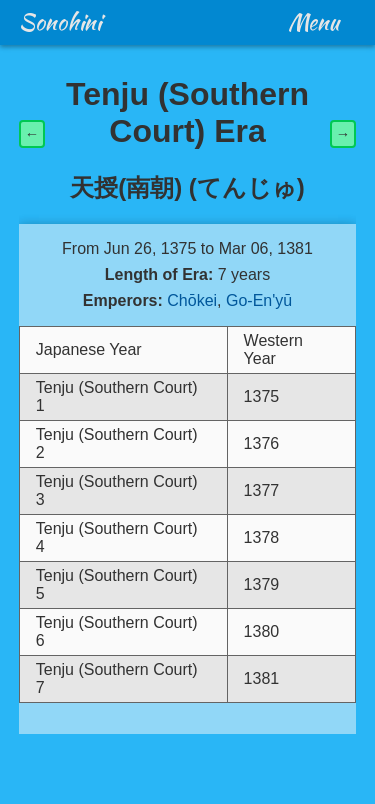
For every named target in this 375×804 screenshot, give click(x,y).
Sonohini (60, 22)
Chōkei (192, 300)
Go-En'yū (259, 300)
